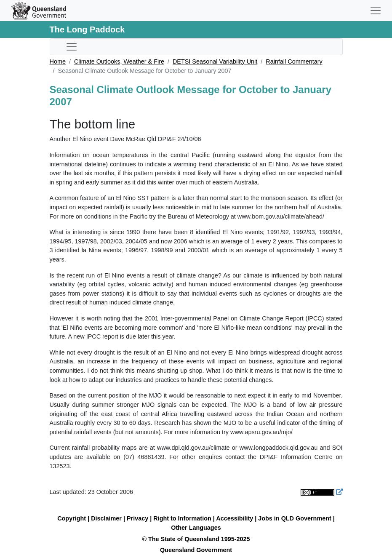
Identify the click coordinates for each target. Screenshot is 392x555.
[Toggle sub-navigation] (72, 47)
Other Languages (196, 528)
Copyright (72, 518)
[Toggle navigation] (376, 11)
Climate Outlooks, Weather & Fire (119, 61)
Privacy (137, 518)
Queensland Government (196, 550)
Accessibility (235, 518)
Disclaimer (106, 518)
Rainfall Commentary (294, 61)
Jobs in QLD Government (296, 518)
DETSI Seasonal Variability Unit (215, 61)
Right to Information (182, 518)
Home (58, 61)
